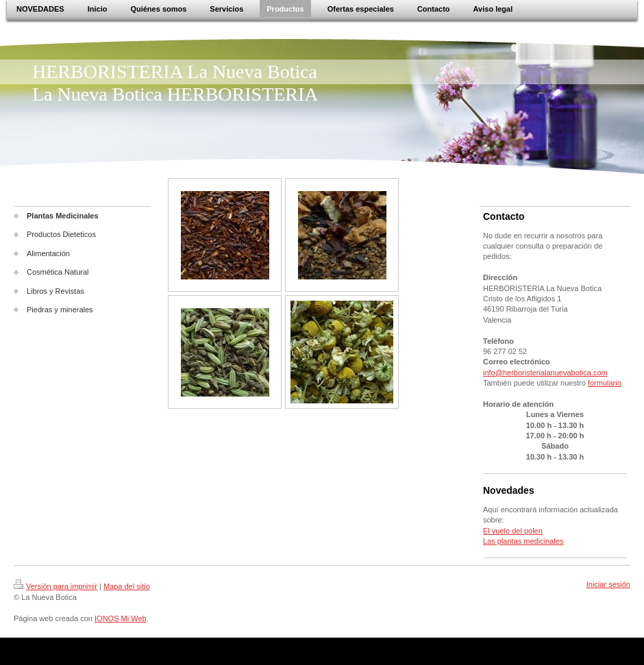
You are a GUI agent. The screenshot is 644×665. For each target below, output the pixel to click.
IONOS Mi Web (121, 618)
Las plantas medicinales (523, 541)
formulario (605, 383)
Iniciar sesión (608, 584)
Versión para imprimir (55, 586)
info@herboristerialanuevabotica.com (545, 373)
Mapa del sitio (127, 586)
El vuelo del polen (513, 531)
